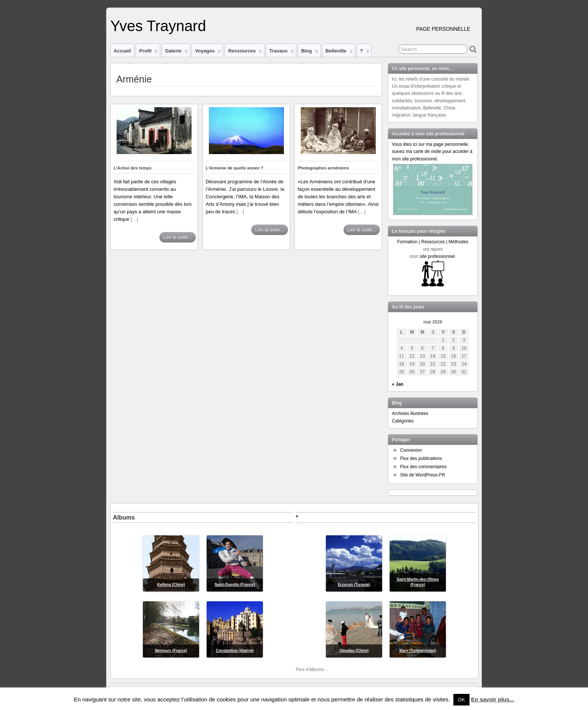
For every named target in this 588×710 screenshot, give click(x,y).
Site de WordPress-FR (423, 475)
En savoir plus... (493, 699)
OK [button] (461, 700)
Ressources (245, 52)
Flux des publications (421, 458)
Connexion (411, 450)
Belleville (339, 52)
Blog (310, 52)
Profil (148, 52)
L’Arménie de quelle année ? (235, 168)
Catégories (403, 421)
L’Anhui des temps (133, 168)
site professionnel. (438, 256)
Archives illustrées (410, 413)
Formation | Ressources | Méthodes (433, 242)
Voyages (208, 52)
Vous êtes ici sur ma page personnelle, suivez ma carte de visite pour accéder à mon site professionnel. (432, 151)
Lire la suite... (178, 237)
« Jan (398, 384)
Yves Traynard (158, 26)
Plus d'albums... (312, 670)
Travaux (282, 52)
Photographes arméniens (323, 168)
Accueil (122, 51)
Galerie (176, 52)
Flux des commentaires (423, 467)
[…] (134, 219)
